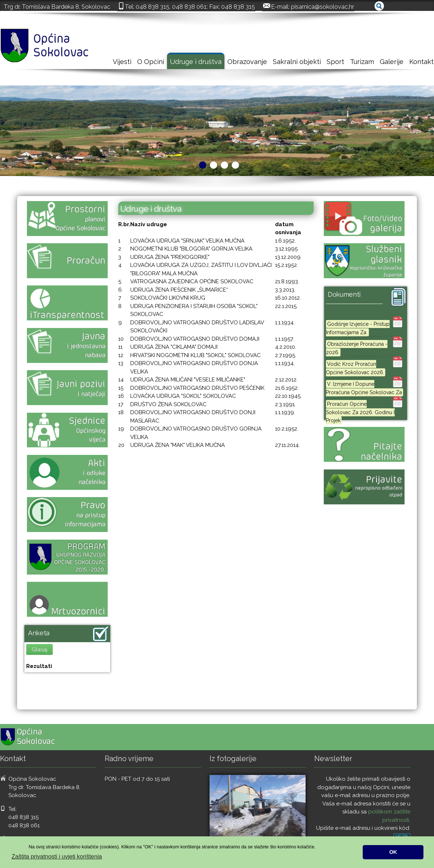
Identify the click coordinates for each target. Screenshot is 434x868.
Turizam (362, 62)
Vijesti (122, 62)
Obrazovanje (247, 62)
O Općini (151, 62)
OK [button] (393, 852)
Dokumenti (344, 294)
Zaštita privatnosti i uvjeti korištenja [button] (57, 857)
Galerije (392, 62)
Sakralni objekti (297, 62)
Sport (335, 62)
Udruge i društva (196, 62)
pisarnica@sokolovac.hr (322, 7)
